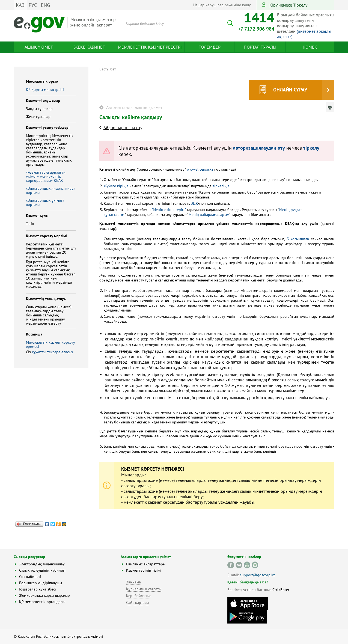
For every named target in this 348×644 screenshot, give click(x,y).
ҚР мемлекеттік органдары (42, 602)
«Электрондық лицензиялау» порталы (51, 190)
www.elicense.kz (200, 169)
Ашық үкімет (39, 47)
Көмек (310, 47)
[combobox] (178, 23)
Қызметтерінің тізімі (144, 570)
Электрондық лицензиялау (42, 564)
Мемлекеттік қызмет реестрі (150, 47)
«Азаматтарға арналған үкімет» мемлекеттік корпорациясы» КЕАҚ (46, 176)
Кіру (273, 5)
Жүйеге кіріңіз (116, 186)
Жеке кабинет (90, 47)
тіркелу (300, 5)
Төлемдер (210, 47)
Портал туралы (260, 47)
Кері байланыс (139, 596)
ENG (45, 5)
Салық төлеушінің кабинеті (42, 570)
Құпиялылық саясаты (144, 589)
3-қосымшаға (298, 239)
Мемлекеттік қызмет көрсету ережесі (50, 344)
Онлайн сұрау (290, 90)
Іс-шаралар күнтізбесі (38, 589)
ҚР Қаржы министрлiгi (45, 90)
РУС (33, 5)
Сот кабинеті (30, 577)
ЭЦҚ (194, 203)
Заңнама (133, 582)
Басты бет (108, 69)
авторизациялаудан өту (259, 148)
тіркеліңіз (220, 186)
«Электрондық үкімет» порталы (45, 202)
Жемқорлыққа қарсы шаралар (44, 595)
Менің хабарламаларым (209, 215)
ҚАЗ (20, 5)
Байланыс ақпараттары (146, 564)
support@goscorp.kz (257, 575)
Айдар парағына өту (123, 127)
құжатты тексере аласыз (52, 352)
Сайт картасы (137, 603)
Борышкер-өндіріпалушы (41, 583)
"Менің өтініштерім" (169, 210)
